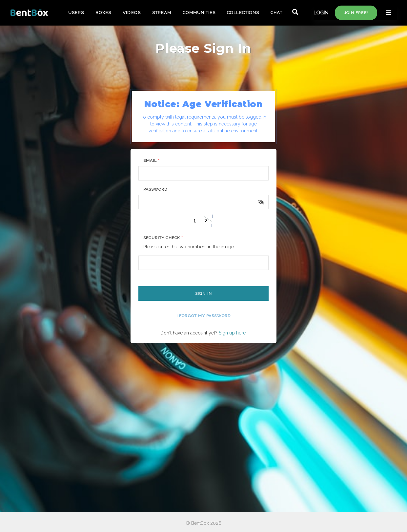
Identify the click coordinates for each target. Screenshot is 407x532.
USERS (76, 13)
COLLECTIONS (243, 13)
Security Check (163, 238)
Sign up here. (233, 333)
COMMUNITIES (199, 13)
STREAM (162, 13)
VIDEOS (132, 13)
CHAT (276, 13)
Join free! (356, 13)
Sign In (203, 294)
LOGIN (321, 13)
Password (155, 189)
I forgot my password (204, 316)
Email (152, 161)
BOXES (103, 13)
